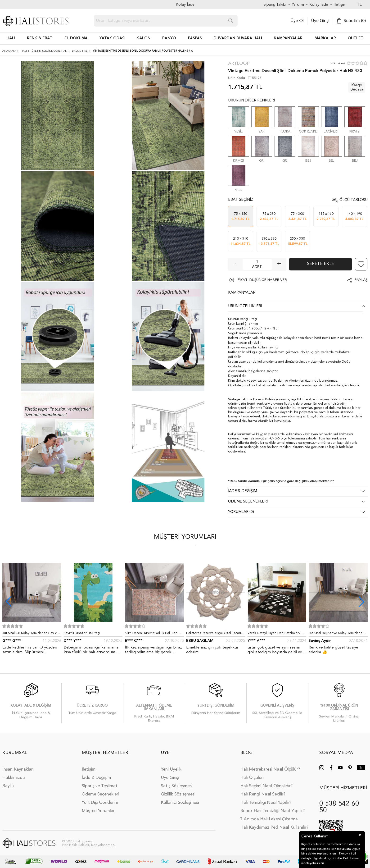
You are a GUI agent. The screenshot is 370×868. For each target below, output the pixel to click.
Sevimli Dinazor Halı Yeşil (82, 633)
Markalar (325, 38)
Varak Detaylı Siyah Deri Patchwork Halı (274, 634)
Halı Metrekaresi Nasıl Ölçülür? (270, 769)
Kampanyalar (288, 38)
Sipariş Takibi (275, 5)
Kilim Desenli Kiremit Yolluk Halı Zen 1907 (151, 634)
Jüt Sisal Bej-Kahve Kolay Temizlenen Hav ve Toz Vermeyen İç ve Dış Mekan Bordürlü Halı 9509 (337, 634)
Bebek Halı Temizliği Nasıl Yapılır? (272, 811)
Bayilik (9, 786)
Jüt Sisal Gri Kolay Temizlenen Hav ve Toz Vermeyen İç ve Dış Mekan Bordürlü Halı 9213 (30, 634)
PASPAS (195, 38)
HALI (11, 38)
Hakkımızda (14, 778)
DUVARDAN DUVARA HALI (238, 38)
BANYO (169, 38)
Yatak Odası (112, 38)
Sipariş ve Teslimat (100, 786)
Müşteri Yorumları (99, 811)
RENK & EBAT (40, 38)
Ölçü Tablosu (354, 200)
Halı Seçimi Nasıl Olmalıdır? (266, 786)
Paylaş (361, 280)
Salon (144, 38)
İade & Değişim (96, 778)
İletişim (89, 769)
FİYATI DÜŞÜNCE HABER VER (262, 280)
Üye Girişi (320, 21)
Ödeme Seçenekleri (100, 794)
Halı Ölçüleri (252, 778)
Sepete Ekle (320, 264)
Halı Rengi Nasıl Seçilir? (263, 794)
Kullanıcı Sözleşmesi (180, 803)
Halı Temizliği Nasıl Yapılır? (266, 803)
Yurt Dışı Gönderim (100, 803)
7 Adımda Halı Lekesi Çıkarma (269, 819)
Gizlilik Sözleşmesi (178, 794)
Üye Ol (297, 21)
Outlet (356, 38)
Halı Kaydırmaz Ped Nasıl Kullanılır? (274, 827)
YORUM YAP (338, 64)
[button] (361, 602)
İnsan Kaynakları (18, 769)
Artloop (239, 64)
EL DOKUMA (76, 38)
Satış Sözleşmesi (177, 786)
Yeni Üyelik (171, 769)
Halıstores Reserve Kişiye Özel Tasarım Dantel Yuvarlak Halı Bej (215, 634)
